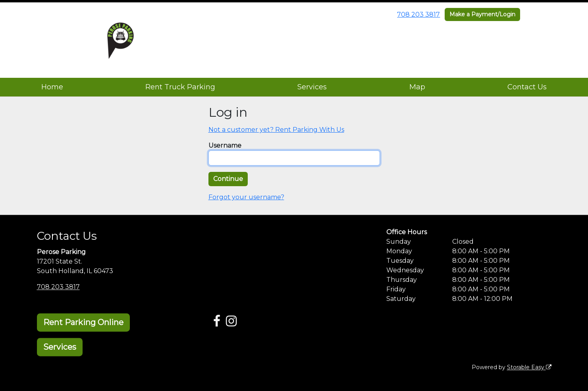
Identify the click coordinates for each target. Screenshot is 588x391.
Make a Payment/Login (482, 14)
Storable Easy (529, 367)
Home (52, 87)
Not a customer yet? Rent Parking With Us (276, 130)
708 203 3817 (418, 14)
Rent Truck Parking (180, 87)
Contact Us (527, 87)
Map (417, 87)
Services (312, 87)
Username (225, 145)
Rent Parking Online (83, 322)
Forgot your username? (246, 197)
